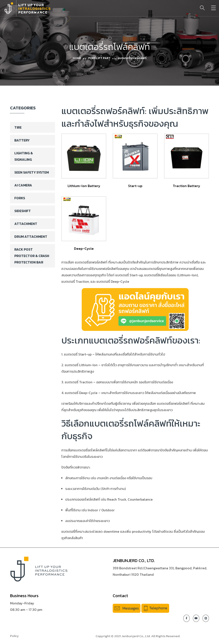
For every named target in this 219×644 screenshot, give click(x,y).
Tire (18, 127)
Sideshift (23, 211)
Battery (22, 140)
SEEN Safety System (32, 172)
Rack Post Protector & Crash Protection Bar (32, 256)
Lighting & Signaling (24, 156)
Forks (20, 198)
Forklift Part (99, 58)
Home (77, 58)
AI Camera (23, 185)
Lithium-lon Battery (84, 186)
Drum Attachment (31, 236)
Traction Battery (186, 186)
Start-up (135, 186)
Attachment (26, 224)
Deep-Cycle (84, 248)
